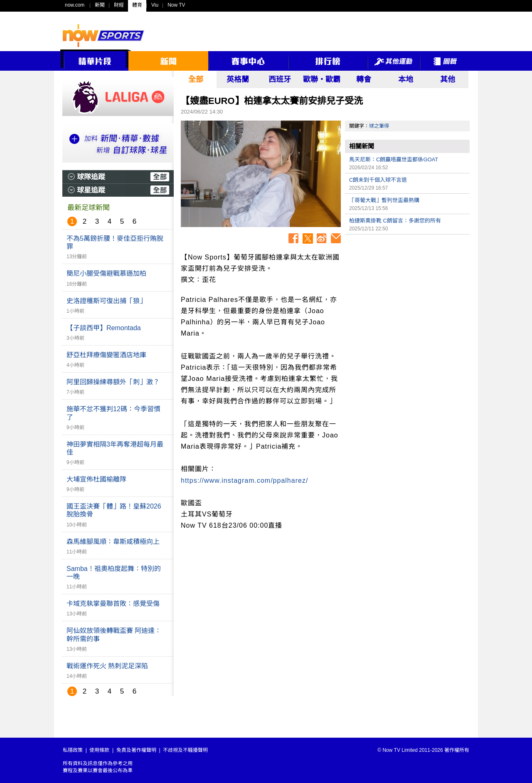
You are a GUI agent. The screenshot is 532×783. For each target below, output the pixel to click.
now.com (75, 5)
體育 (137, 5)
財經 (119, 5)
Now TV (176, 5)
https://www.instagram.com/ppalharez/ (244, 480)
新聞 (100, 5)
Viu (155, 5)
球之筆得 (379, 126)
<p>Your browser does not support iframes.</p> (407, 297)
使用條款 (99, 750)
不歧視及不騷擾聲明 (185, 750)
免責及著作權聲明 (136, 750)
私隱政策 (73, 750)
